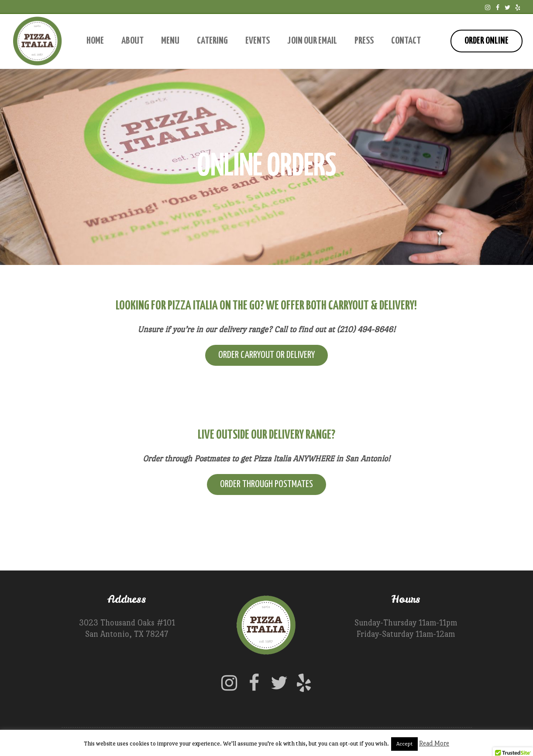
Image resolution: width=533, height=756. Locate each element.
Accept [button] (404, 744)
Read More (434, 743)
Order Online (487, 41)
